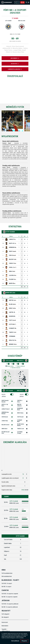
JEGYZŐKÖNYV (15, 58)
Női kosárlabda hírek (7, 576)
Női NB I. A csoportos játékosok (10, 607)
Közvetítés (15, 64)
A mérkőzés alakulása (15, 69)
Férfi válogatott (5, 614)
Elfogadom (24, 641)
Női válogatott (5, 617)
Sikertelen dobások (16, 368)
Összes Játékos (4, 396)
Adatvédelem (5, 626)
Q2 (12, 364)
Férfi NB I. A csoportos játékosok (10, 604)
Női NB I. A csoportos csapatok (10, 597)
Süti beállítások (15, 641)
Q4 (22, 364)
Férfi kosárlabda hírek (7, 573)
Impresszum (5, 622)
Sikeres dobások (21, 366)
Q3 (17, 364)
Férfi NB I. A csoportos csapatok (10, 594)
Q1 (7, 364)
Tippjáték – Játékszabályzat (5, 630)
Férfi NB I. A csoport (7, 583)
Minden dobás (10, 366)
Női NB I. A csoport (6, 587)
